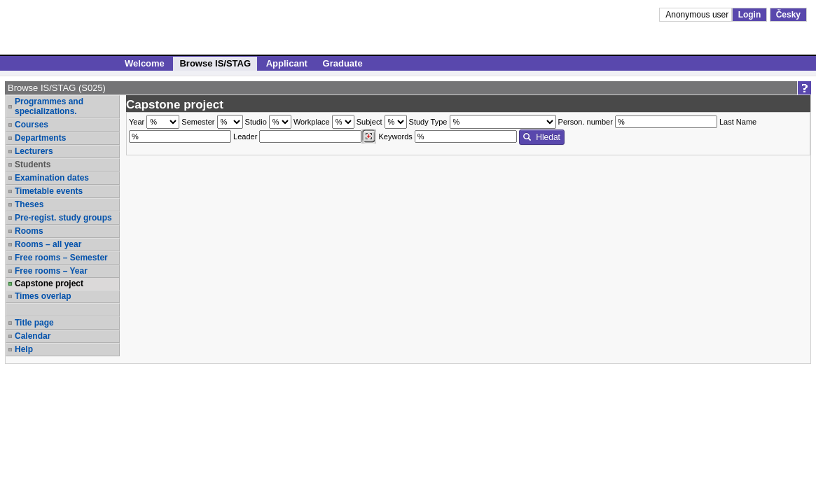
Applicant (287, 63)
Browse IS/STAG (215, 63)
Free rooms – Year (51, 271)
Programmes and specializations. (49, 106)
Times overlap (43, 296)
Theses (29, 204)
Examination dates (52, 178)
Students (33, 164)
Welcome (145, 63)
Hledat (542, 137)
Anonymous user (698, 15)
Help (24, 349)
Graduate (343, 63)
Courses (32, 125)
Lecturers (34, 151)
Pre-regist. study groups (63, 218)
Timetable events (49, 191)
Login (750, 15)
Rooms (29, 231)
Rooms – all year (48, 244)
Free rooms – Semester (61, 258)
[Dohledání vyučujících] (369, 136)
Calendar (33, 336)
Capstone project (49, 283)
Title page (34, 323)
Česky (788, 15)
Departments (40, 138)
